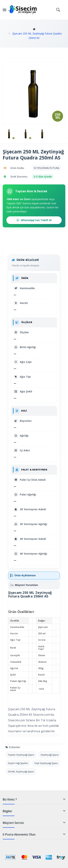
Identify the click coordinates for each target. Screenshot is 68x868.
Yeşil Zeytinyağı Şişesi (46, 763)
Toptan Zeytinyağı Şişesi (21, 755)
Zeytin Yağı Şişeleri (18, 763)
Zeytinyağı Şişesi (50, 755)
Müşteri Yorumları (24, 585)
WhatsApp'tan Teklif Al (34, 220)
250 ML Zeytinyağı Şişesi (21, 771)
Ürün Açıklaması (23, 575)
